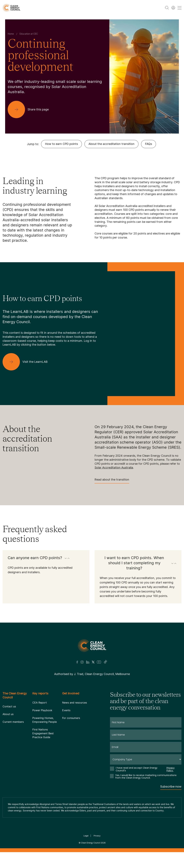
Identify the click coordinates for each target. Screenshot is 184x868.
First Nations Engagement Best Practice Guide (43, 733)
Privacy (97, 836)
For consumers (71, 718)
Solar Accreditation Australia (114, 468)
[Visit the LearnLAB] (28, 362)
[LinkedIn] (88, 662)
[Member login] (173, 8)
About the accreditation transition (111, 144)
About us (8, 714)
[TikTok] (106, 662)
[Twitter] (93, 662)
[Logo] (92, 646)
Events (66, 710)
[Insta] (82, 662)
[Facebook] (77, 662)
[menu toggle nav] (180, 8)
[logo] (11, 8)
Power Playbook (42, 710)
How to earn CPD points (61, 144)
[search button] (167, 8)
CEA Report (40, 703)
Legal (86, 836)
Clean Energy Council (91, 843)
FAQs (148, 144)
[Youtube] (99, 662)
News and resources (75, 703)
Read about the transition (112, 481)
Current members (13, 722)
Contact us (9, 706)
